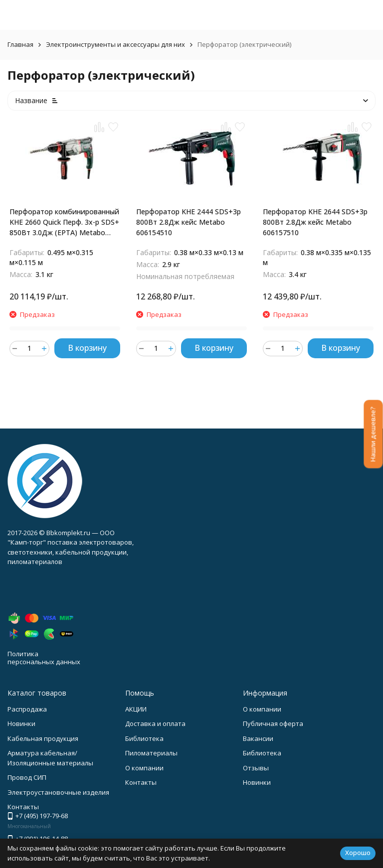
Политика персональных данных (44, 658)
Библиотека (144, 738)
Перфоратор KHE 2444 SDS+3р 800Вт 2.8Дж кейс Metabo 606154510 (189, 222)
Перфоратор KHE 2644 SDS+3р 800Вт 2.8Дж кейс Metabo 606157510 (315, 222)
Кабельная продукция (43, 738)
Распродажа (27, 709)
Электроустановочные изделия (58, 792)
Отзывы (256, 768)
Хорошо (358, 853)
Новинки (21, 723)
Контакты (141, 782)
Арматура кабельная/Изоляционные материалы (50, 758)
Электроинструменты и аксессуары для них (115, 44)
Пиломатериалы (151, 753)
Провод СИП (27, 777)
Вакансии (258, 738)
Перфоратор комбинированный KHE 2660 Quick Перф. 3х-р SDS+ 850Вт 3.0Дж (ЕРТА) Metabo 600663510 (64, 222)
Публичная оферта (273, 723)
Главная (20, 44)
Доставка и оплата (155, 723)
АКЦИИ (136, 709)
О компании (144, 768)
